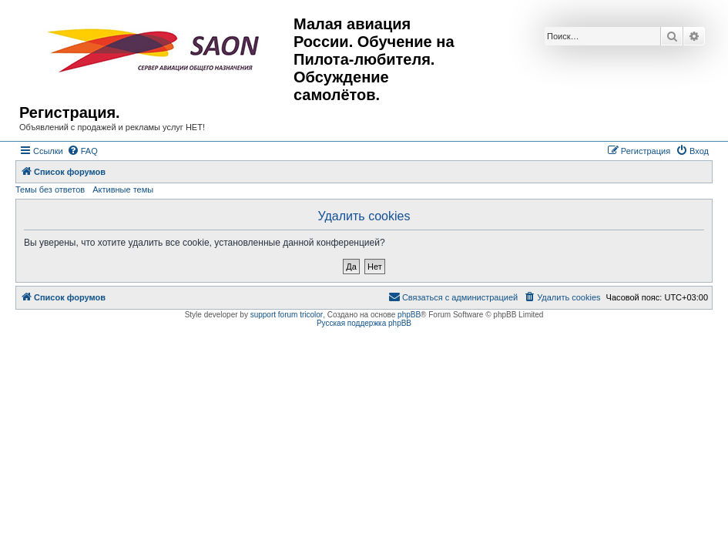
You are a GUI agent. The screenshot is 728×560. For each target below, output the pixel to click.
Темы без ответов (50, 189)
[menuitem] (82, 151)
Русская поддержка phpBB (364, 323)
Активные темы (123, 189)
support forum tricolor (287, 315)
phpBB (409, 315)
